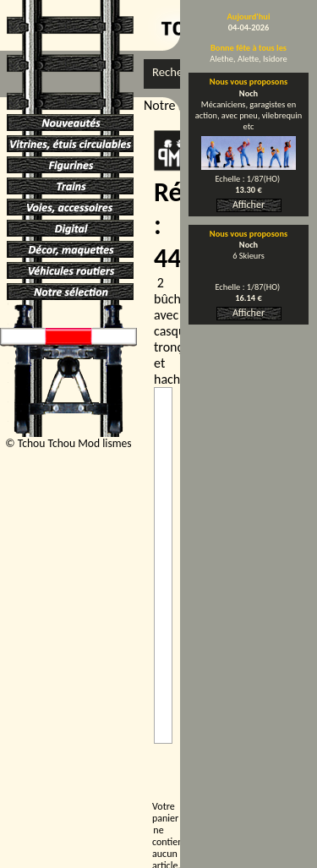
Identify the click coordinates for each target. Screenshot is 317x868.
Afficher (249, 205)
